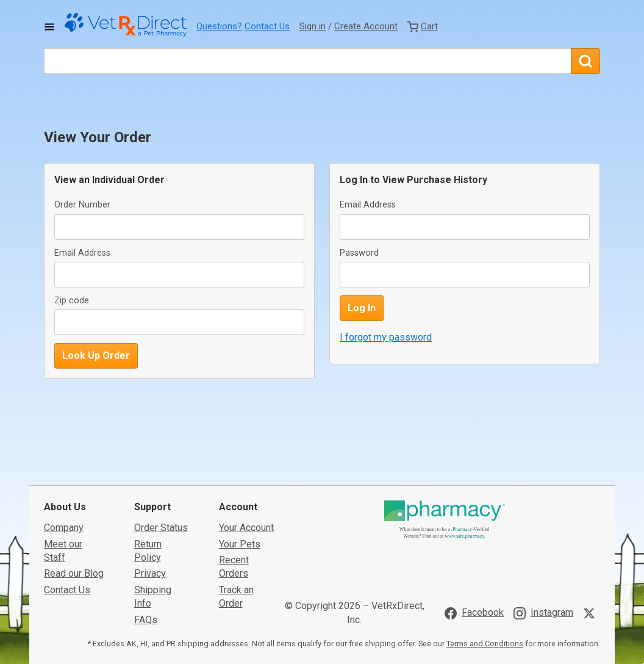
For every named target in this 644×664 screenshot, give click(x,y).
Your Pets (240, 538)
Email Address (82, 253)
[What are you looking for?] (307, 61)
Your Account (246, 521)
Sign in (313, 26)
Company (64, 521)
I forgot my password (386, 337)
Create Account (366, 26)
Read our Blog (74, 568)
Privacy (150, 568)
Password (359, 253)
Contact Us (267, 26)
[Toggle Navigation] (49, 27)
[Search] (585, 61)
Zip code (72, 301)
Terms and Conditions (485, 637)
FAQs (146, 614)
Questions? (219, 26)
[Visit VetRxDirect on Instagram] (543, 607)
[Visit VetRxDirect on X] (592, 607)
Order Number (82, 205)
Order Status (161, 521)
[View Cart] (423, 26)
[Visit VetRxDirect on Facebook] (474, 607)
